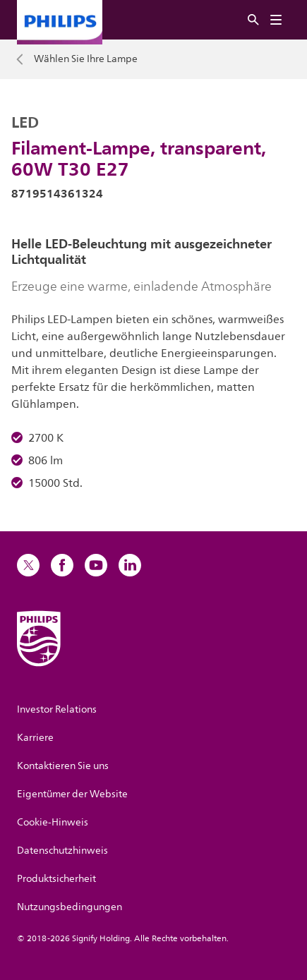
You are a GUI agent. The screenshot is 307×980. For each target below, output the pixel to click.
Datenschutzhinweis (62, 851)
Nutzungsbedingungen (70, 907)
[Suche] (253, 20)
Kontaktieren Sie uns (63, 766)
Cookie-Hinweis (53, 822)
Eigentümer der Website (72, 794)
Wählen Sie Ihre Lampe (86, 59)
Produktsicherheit (56, 879)
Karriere (35, 738)
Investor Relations (57, 709)
